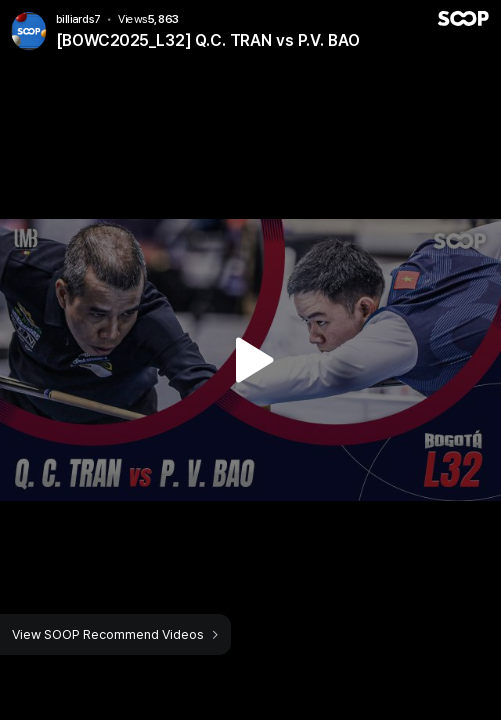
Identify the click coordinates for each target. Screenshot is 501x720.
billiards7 (79, 19)
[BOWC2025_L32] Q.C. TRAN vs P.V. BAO (208, 40)
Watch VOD (251, 360)
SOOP (463, 18)
